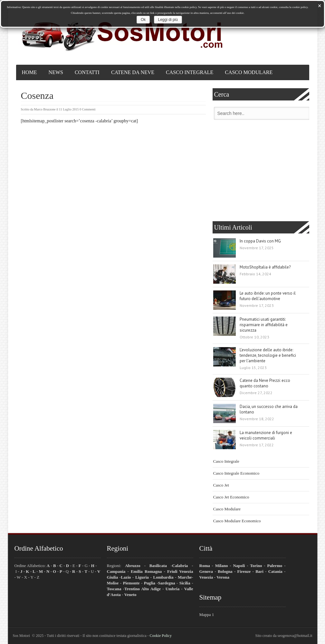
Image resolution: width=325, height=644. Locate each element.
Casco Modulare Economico (237, 521)
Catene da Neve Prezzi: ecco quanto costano (265, 383)
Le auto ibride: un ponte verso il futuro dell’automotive (268, 296)
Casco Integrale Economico (236, 473)
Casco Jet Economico (231, 497)
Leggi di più (168, 20)
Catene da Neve (133, 72)
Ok (143, 20)
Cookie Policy (161, 636)
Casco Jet (221, 485)
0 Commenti (88, 109)
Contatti (87, 72)
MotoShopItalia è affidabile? (265, 267)
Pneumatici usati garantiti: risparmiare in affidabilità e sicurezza (264, 325)
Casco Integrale (190, 72)
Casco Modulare (249, 72)
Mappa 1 (207, 615)
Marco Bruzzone (45, 109)
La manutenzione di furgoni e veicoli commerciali (266, 435)
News (56, 72)
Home (29, 72)
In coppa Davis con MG (260, 241)
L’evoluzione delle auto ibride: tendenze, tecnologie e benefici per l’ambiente (268, 355)
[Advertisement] (261, 171)
